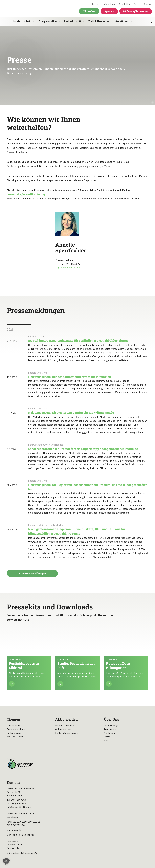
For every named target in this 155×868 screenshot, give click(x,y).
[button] (6, 862)
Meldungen (109, 733)
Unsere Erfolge (111, 725)
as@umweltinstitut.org (68, 267)
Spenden (109, 11)
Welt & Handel (97, 21)
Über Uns (111, 719)
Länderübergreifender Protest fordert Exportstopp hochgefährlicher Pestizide (83, 449)
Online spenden (63, 729)
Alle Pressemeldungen (32, 573)
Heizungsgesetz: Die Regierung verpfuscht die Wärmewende (71, 413)
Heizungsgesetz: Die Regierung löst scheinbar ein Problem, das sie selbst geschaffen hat (88, 487)
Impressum (12, 841)
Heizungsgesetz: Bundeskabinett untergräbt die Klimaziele (70, 377)
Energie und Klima (16, 729)
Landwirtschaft (22, 21)
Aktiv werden (66, 719)
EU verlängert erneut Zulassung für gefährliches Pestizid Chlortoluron (78, 341)
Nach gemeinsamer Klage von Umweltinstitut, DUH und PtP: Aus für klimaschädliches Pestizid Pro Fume (77, 531)
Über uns (95, 4)
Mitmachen (89, 11)
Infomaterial (109, 4)
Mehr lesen (29, 659)
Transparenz (110, 729)
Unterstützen (121, 21)
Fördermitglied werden (136, 11)
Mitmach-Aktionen (65, 725)
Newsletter (124, 4)
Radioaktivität (73, 21)
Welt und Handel (15, 737)
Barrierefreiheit (14, 845)
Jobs (106, 740)
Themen (13, 719)
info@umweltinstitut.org (19, 807)
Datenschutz (13, 848)
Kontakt (148, 4)
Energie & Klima (48, 21)
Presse (137, 4)
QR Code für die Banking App (21, 835)
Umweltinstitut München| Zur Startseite (21, 9)
